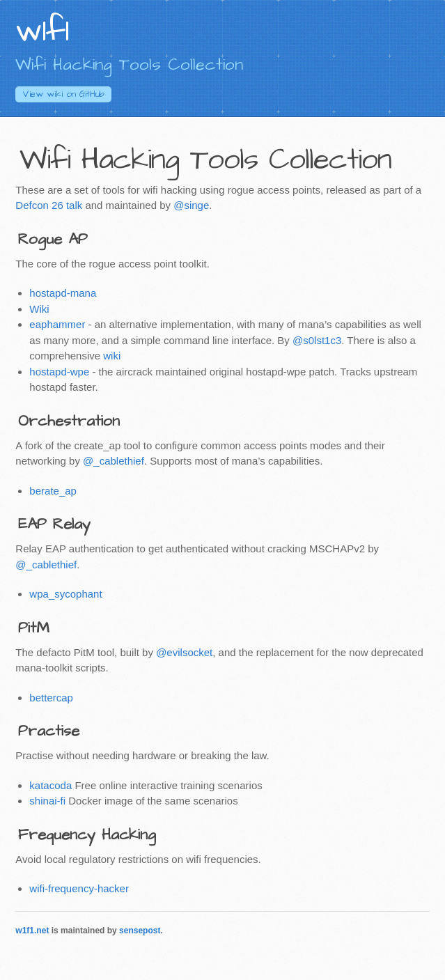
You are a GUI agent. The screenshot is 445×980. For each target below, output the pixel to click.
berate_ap (53, 491)
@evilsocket (184, 652)
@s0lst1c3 (317, 340)
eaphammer (57, 324)
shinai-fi (47, 801)
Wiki (39, 309)
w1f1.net (32, 931)
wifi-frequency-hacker (79, 888)
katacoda (50, 785)
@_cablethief (114, 461)
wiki (112, 356)
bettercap (51, 698)
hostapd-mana (63, 293)
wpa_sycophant (65, 594)
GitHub (63, 94)
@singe (191, 205)
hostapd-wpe (59, 372)
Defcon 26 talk (49, 205)
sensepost (140, 931)
